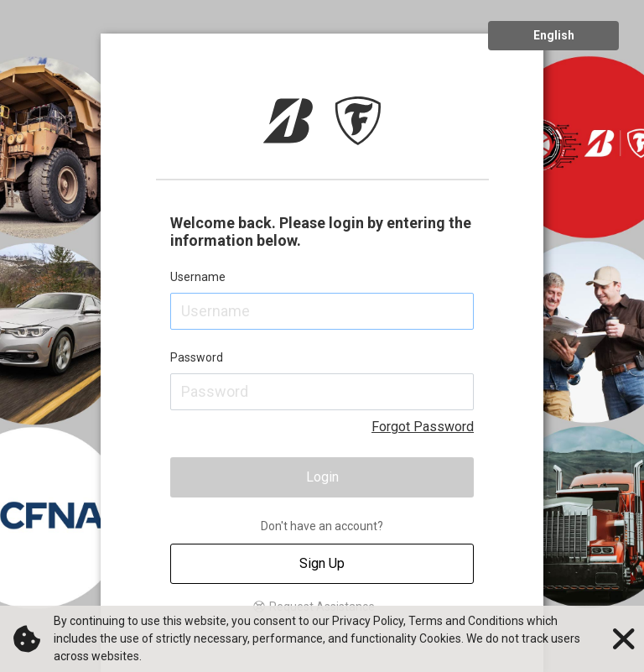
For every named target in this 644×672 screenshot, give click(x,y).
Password (197, 357)
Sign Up (322, 563)
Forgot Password (423, 427)
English (554, 35)
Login (322, 477)
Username (198, 277)
